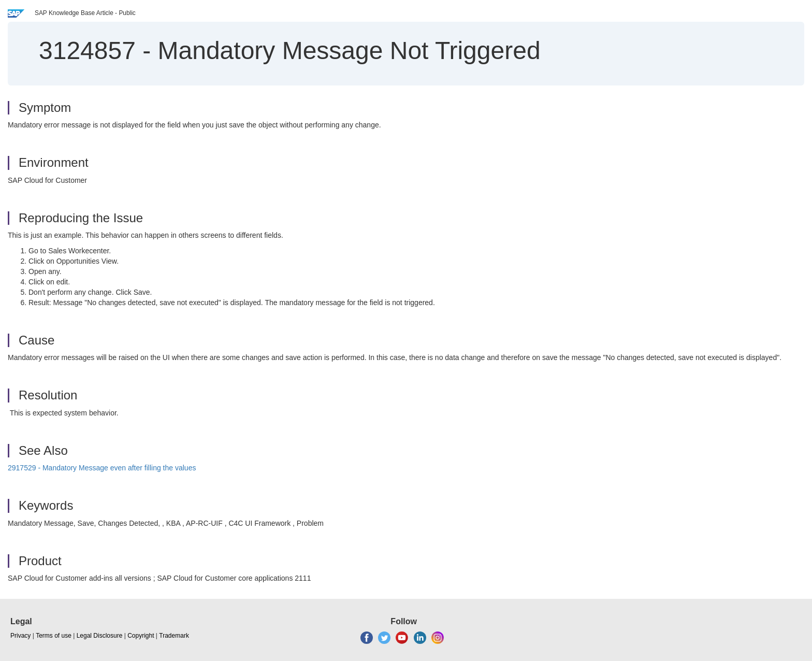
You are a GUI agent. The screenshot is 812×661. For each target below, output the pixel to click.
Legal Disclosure (100, 636)
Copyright (141, 636)
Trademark (174, 636)
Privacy (20, 636)
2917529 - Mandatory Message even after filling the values (102, 468)
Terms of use (54, 636)
